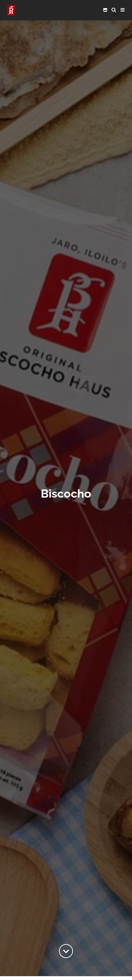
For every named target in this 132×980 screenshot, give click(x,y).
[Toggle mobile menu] (123, 10)
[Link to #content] (66, 951)
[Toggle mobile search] (114, 10)
